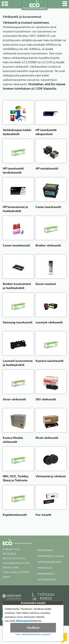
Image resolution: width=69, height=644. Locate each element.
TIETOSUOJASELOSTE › (50, 562)
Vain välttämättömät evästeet (33, 634)
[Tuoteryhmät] (5, 5)
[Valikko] (65, 5)
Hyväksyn (33, 628)
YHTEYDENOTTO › (47, 580)
